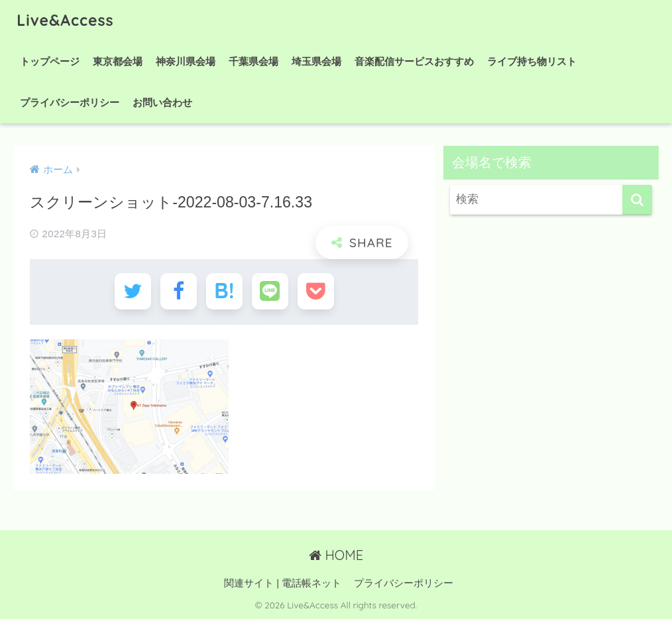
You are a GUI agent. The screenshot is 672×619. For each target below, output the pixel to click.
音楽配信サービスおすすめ (414, 61)
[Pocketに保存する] (316, 291)
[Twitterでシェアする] (133, 291)
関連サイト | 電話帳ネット (283, 583)
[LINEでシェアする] (270, 291)
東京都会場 (118, 61)
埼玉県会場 (316, 61)
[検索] (637, 200)
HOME (336, 555)
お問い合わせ (162, 102)
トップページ (50, 61)
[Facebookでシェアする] (179, 291)
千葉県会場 (253, 61)
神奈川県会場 (186, 61)
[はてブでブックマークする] (224, 291)
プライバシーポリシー (70, 102)
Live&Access (65, 20)
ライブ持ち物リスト (532, 61)
